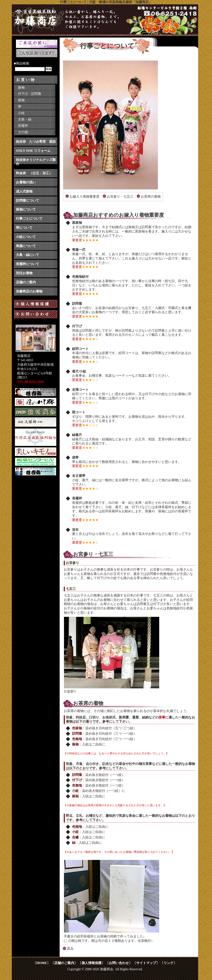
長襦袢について (28, 264)
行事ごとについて (29, 219)
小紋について (26, 237)
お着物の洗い (26, 182)
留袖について (26, 209)
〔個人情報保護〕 (92, 963)
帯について (24, 228)
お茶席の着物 (151, 197)
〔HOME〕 (42, 963)
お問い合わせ (36, 316)
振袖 (21, 87)
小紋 (21, 113)
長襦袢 (23, 126)
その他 (23, 132)
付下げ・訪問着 (30, 94)
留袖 (21, 100)
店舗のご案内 (26, 282)
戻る (70, 948)
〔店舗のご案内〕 (64, 963)
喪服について (26, 246)
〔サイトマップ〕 (146, 963)
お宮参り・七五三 (120, 197)
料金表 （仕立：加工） (34, 173)
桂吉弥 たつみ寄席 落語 (36, 142)
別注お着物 (24, 273)
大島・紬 (25, 119)
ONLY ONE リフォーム (33, 151)
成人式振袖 (24, 191)
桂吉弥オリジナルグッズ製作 (36, 162)
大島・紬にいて (28, 255)
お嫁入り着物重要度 (84, 197)
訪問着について (28, 200)
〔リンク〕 (169, 963)
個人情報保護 (36, 304)
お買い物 (36, 80)
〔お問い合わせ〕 (119, 963)
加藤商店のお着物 (29, 291)
